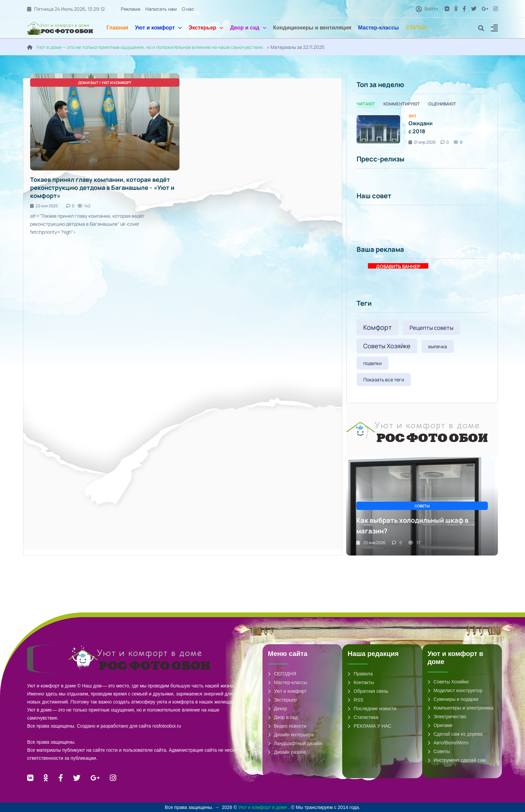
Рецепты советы (431, 328)
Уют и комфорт (158, 28)
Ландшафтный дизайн (295, 743)
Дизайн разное (287, 752)
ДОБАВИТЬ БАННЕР (398, 266)
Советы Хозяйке (387, 346)
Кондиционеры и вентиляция (312, 28)
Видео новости (287, 726)
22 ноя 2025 (44, 206)
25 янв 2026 (371, 543)
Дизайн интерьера (291, 735)
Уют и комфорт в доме (264, 807)
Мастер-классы (378, 28)
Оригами (440, 725)
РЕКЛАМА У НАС (369, 726)
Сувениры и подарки (453, 699)
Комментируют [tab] (402, 104)
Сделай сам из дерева (455, 734)
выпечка (438, 346)
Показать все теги (384, 380)
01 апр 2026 (422, 142)
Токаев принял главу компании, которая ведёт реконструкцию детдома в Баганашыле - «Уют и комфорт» (102, 188)
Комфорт (378, 327)
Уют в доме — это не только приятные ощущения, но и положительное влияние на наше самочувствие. (150, 47)
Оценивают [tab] (442, 104)
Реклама (131, 9)
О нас (188, 9)
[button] (494, 29)
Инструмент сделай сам (457, 760)
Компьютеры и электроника (461, 708)
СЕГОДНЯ (282, 674)
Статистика (363, 717)
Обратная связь (368, 691)
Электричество (447, 717)
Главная (117, 28)
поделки (372, 363)
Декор (277, 709)
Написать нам (161, 9)
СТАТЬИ (416, 28)
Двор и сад (248, 28)
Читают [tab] (366, 104)
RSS (355, 700)
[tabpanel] (422, 129)
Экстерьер (206, 28)
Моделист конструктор (455, 690)
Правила (360, 674)
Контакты (361, 682)
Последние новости (372, 709)
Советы (439, 751)
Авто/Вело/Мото (448, 743)
